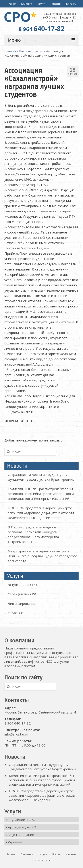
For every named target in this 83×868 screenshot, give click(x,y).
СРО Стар (46, 861)
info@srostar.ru (16, 734)
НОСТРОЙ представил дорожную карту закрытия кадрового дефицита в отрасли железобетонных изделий (41, 513)
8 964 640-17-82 (18, 723)
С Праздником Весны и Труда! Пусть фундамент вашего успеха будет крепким (42, 767)
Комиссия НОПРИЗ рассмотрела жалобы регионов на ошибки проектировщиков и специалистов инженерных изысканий (41, 494)
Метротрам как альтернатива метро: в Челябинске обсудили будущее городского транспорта (42, 556)
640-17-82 (41, 29)
